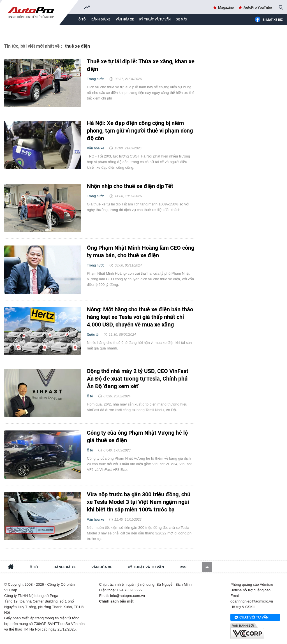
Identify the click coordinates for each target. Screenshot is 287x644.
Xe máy (182, 19)
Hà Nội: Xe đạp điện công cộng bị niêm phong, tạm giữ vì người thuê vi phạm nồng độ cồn (140, 131)
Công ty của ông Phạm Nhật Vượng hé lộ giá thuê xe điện (137, 436)
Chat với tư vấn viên (252, 618)
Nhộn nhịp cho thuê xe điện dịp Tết (130, 186)
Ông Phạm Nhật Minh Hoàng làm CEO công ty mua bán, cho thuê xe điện (141, 252)
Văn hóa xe (125, 19)
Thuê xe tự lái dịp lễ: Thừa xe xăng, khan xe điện (141, 65)
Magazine (226, 7)
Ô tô (82, 19)
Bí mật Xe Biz (269, 20)
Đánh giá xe (101, 19)
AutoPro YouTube (258, 7)
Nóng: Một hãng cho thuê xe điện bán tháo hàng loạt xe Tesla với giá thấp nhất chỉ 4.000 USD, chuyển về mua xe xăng (140, 317)
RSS (183, 567)
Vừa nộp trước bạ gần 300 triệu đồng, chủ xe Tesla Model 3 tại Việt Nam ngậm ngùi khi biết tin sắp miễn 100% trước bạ (139, 502)
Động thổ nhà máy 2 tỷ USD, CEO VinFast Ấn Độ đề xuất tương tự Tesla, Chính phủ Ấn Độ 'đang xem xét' (138, 379)
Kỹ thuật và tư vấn (155, 19)
